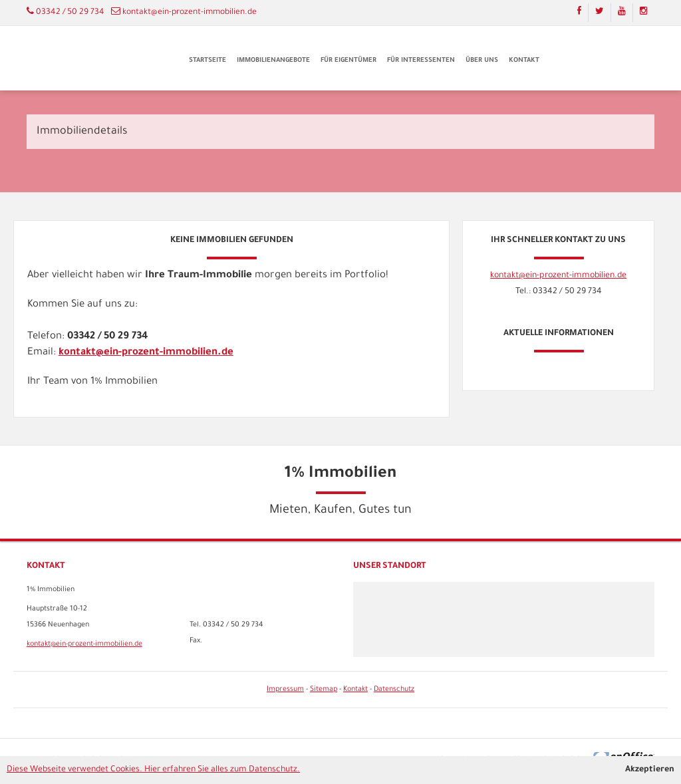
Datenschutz (394, 690)
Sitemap (324, 690)
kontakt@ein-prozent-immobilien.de (190, 13)
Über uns (482, 61)
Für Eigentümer (348, 61)
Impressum (285, 690)
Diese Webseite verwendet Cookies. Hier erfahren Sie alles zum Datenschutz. (153, 770)
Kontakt (524, 61)
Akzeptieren (650, 770)
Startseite (207, 61)
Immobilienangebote (273, 61)
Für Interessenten (421, 61)
